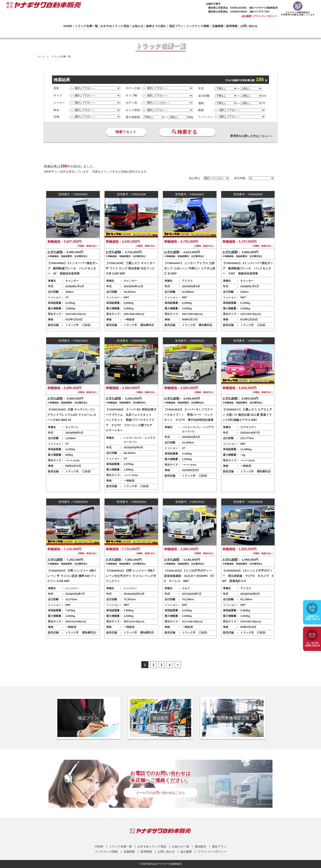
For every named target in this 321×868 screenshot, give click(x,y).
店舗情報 (218, 26)
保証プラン (176, 26)
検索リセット (126, 132)
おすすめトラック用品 (115, 26)
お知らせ (138, 26)
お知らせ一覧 (181, 846)
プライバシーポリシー (266, 16)
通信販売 (200, 846)
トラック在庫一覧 (86, 26)
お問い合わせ (249, 26)
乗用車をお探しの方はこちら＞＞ (252, 136)
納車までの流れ (156, 26)
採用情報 (232, 26)
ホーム (41, 57)
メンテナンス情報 (198, 26)
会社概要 (246, 16)
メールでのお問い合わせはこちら (160, 793)
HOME (68, 26)
